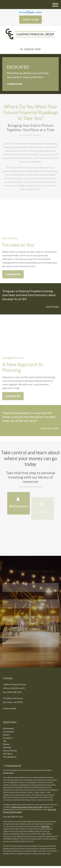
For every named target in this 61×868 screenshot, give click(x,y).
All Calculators (10, 757)
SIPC (48, 826)
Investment (9, 732)
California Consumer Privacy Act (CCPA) (27, 807)
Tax (5, 741)
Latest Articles (10, 750)
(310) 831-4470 (31, 49)
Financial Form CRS (13, 766)
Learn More (14, 84)
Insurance (8, 738)
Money (6, 744)
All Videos (8, 754)
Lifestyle (7, 747)
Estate (6, 735)
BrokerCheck (8, 773)
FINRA (43, 826)
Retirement (8, 728)
